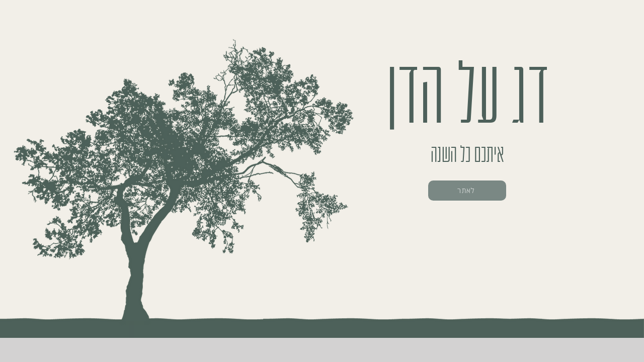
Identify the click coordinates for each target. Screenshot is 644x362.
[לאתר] (467, 191)
